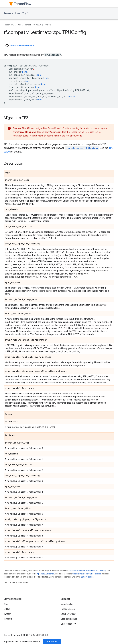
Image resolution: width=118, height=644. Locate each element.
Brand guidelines (69, 619)
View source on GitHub (20, 45)
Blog (6, 604)
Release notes (68, 609)
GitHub (7, 609)
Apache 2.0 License (46, 574)
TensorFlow (9, 25)
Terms (7, 635)
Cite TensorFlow (69, 624)
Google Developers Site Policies (87, 574)
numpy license (87, 577)
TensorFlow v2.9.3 (16, 13)
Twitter (7, 614)
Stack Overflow (68, 614)
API (19, 25)
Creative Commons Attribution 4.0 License (87, 571)
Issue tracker (67, 604)
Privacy (16, 635)
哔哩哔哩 (8, 619)
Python (48, 25)
